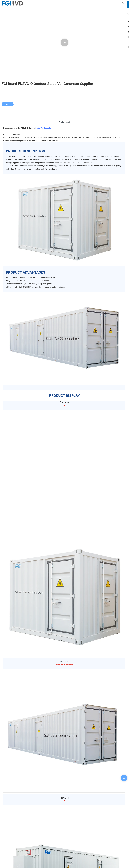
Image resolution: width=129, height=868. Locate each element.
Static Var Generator (44, 128)
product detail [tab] (64, 122)
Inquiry (8, 104)
